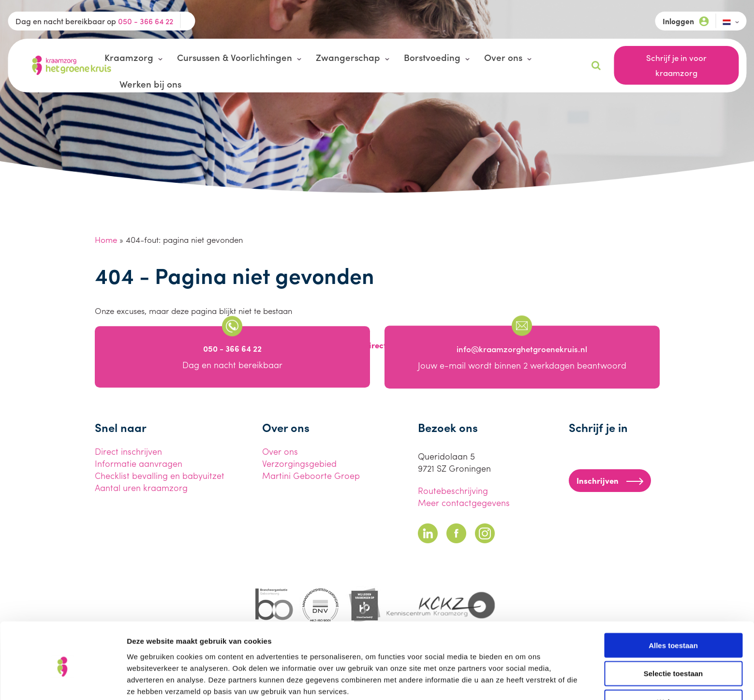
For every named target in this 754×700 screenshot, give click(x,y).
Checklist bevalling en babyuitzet (160, 475)
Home (106, 239)
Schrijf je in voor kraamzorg (676, 65)
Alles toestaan (673, 603)
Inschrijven (610, 480)
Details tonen (523, 681)
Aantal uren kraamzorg (141, 487)
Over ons (503, 57)
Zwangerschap (348, 57)
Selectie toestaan (673, 632)
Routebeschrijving (453, 490)
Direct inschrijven (128, 451)
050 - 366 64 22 (146, 21)
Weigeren (673, 661)
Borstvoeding (432, 57)
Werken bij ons (150, 84)
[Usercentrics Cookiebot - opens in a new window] (63, 681)
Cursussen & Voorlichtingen (235, 57)
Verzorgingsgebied (299, 463)
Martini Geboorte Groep (311, 475)
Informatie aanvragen (139, 463)
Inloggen (686, 21)
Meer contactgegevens (464, 502)
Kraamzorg (129, 57)
